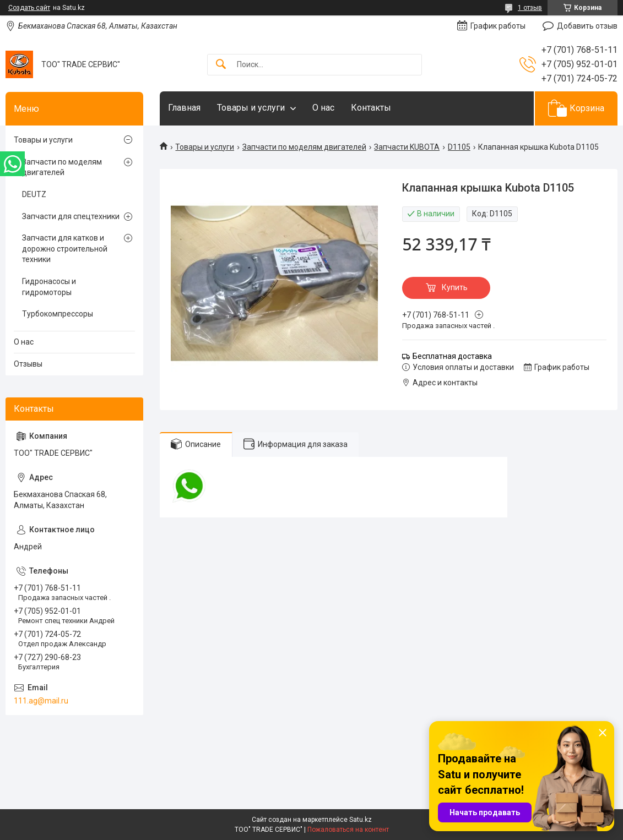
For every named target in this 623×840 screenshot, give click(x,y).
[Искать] (221, 65)
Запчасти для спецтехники (71, 216)
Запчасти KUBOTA (407, 147)
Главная (184, 108)
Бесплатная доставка (452, 356)
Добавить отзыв (587, 26)
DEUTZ (34, 194)
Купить (455, 287)
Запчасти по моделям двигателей (304, 147)
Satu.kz (361, 820)
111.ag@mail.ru (41, 701)
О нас (323, 108)
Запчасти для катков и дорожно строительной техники (65, 249)
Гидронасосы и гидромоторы (49, 287)
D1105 (459, 147)
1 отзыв (530, 8)
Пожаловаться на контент (348, 830)
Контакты (371, 108)
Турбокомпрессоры (58, 314)
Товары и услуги (251, 108)
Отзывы (28, 364)
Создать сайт (29, 8)
